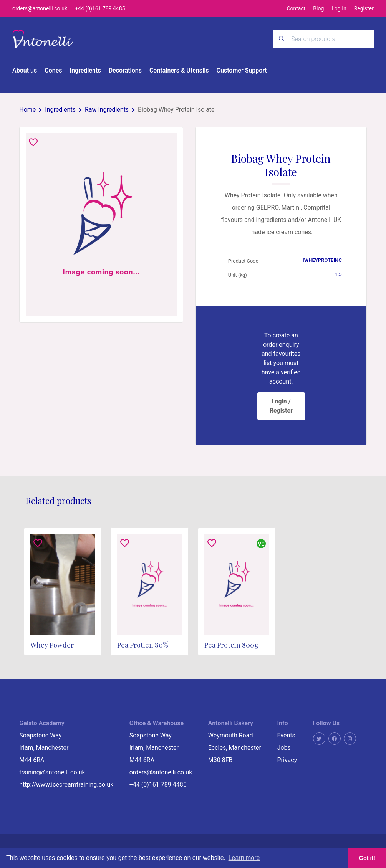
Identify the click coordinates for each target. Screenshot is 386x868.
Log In (339, 8)
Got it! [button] (367, 858)
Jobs (284, 748)
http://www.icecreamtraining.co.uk (66, 785)
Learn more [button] (244, 858)
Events (286, 736)
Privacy (287, 760)
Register (364, 8)
